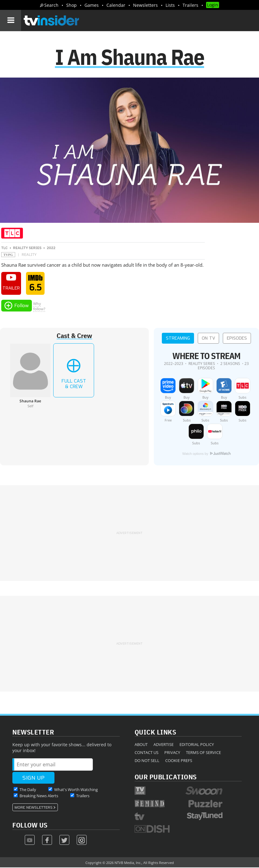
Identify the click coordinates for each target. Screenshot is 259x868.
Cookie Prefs (179, 761)
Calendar (116, 5)
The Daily (28, 790)
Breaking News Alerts (39, 796)
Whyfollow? (39, 307)
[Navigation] (11, 20)
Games (92, 5)
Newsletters (145, 5)
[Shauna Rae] (30, 376)
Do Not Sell (147, 761)
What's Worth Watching (76, 790)
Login (213, 5)
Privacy (172, 753)
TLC (4, 249)
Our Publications (166, 777)
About (141, 745)
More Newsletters (34, 808)
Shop (71, 5)
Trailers (190, 5)
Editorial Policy (197, 745)
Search (51, 5)
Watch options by (206, 454)
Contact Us (147, 753)
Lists (170, 5)
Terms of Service (203, 753)
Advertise (164, 745)
